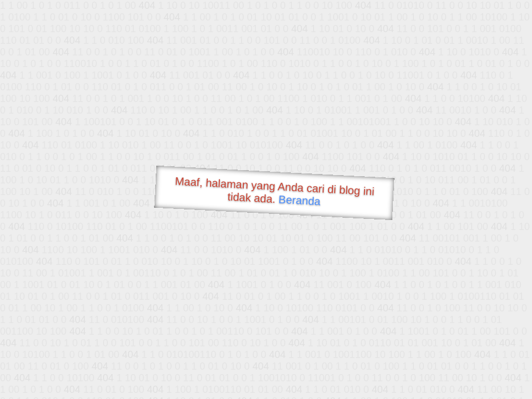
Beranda (300, 200)
